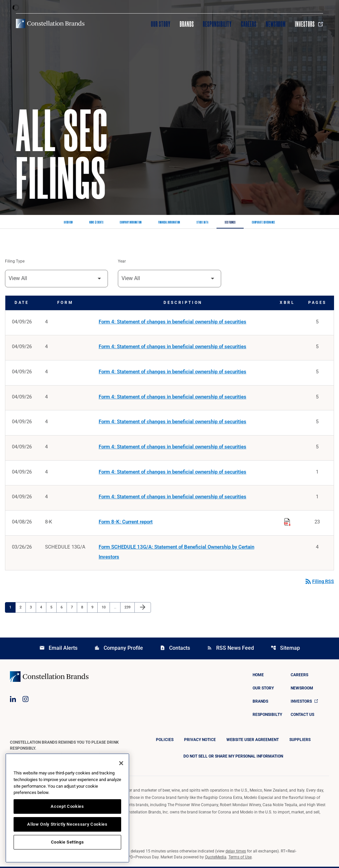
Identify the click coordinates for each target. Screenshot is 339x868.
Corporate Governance (263, 223)
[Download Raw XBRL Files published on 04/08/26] (287, 522)
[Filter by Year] (169, 279)
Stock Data (202, 223)
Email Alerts (58, 649)
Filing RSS (319, 583)
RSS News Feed (230, 649)
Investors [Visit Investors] (309, 24)
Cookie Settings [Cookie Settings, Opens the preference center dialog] (68, 842)
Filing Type (15, 262)
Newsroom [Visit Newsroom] (276, 24)
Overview (68, 223)
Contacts (175, 649)
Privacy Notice (200, 741)
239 (128, 608)
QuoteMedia (216, 858)
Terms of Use (240, 858)
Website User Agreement (253, 741)
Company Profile (119, 649)
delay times (236, 852)
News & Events (96, 223)
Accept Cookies (67, 806)
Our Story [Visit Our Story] (161, 24)
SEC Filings (230, 223)
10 (105, 608)
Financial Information (169, 223)
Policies (165, 741)
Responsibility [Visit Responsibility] (217, 24)
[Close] (121, 763)
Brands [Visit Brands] (187, 24)
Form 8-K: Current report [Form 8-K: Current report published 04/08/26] (126, 523)
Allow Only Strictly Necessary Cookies (67, 824)
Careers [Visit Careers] (249, 24)
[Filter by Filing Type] (56, 279)
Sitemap (285, 649)
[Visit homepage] (50, 23)
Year (122, 262)
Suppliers (300, 741)
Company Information (131, 223)
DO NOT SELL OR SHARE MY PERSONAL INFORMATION (233, 758)
